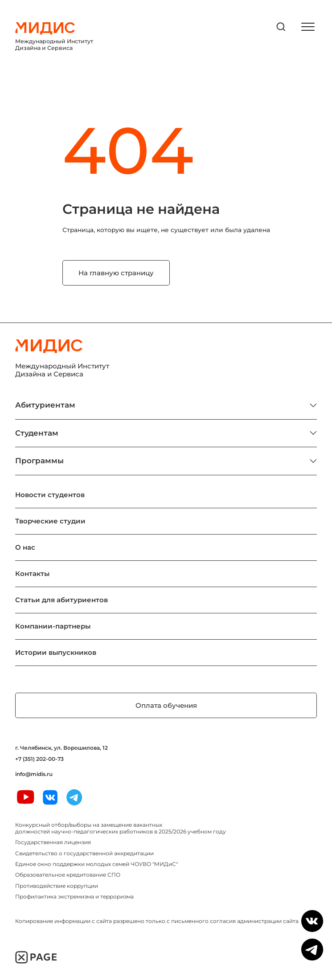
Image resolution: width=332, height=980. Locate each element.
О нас (25, 547)
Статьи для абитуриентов (61, 600)
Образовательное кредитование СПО (68, 875)
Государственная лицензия (53, 842)
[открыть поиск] (281, 27)
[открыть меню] (308, 27)
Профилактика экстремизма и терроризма (74, 896)
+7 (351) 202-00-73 (39, 759)
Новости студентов (50, 495)
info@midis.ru (34, 774)
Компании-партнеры (53, 626)
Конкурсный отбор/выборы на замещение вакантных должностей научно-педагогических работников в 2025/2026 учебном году (121, 828)
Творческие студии (50, 521)
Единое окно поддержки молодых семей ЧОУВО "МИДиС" (96, 864)
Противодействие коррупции (57, 886)
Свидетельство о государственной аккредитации (84, 853)
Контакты (32, 574)
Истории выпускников (56, 652)
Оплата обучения (166, 705)
